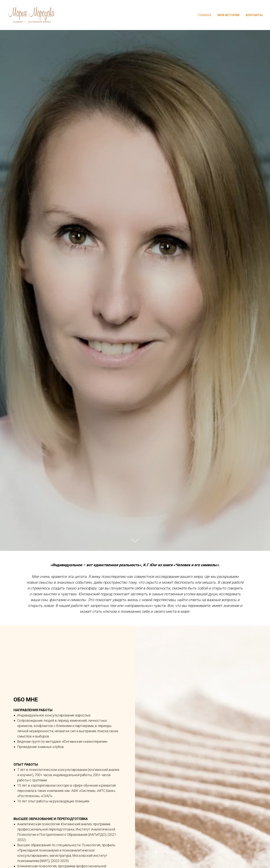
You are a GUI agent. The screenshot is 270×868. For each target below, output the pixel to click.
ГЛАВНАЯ (204, 15)
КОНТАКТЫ (254, 15)
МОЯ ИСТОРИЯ (228, 15)
